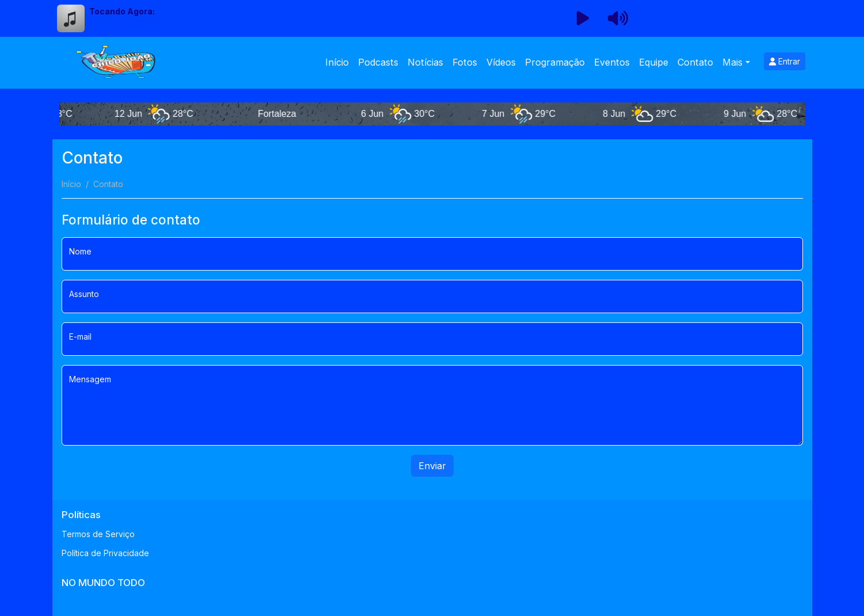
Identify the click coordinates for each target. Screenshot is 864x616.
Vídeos (501, 62)
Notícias (425, 62)
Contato (695, 62)
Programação (555, 62)
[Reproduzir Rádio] (583, 18)
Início (337, 62)
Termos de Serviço (98, 534)
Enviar (432, 466)
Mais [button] (732, 62)
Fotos (465, 62)
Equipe (654, 62)
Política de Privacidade (105, 553)
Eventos (612, 62)
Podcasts (378, 62)
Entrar (785, 61)
